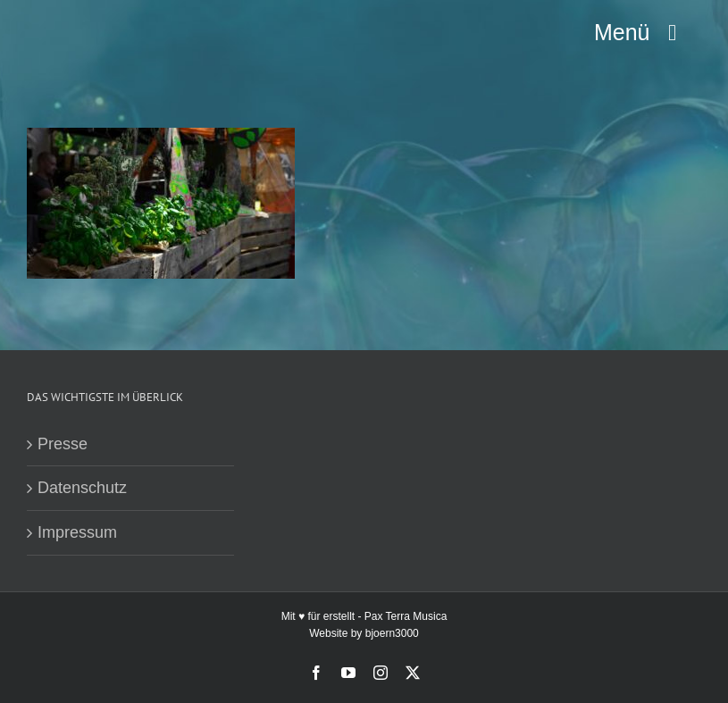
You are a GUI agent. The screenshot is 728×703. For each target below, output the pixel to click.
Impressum (77, 532)
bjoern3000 (392, 633)
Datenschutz (82, 488)
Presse (63, 444)
